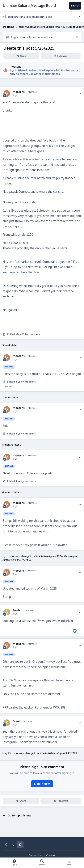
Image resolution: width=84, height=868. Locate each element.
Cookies (51, 855)
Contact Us (35, 855)
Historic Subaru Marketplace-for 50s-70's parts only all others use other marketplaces (44, 72)
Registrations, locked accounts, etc (28, 17)
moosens (15, 67)
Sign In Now (42, 784)
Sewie (17, 610)
